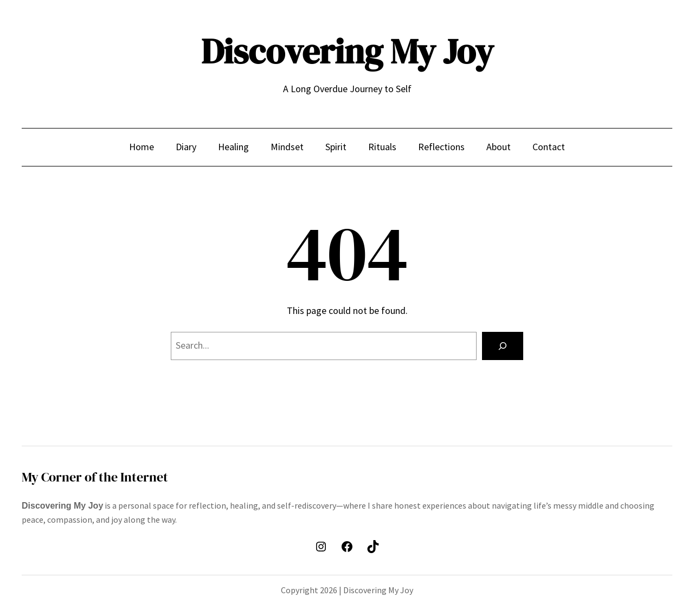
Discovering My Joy (347, 51)
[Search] (503, 346)
